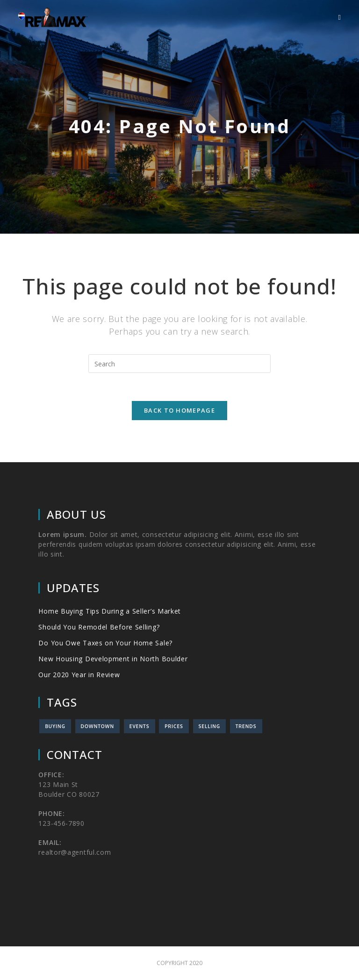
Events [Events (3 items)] (140, 726)
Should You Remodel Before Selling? (99, 627)
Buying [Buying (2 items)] (55, 726)
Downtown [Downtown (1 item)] (98, 726)
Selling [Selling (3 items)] (210, 726)
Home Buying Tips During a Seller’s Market (110, 611)
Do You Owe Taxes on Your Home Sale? (105, 643)
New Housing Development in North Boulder (113, 659)
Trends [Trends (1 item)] (246, 726)
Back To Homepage (179, 410)
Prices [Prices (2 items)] (174, 726)
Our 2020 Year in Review (79, 675)
